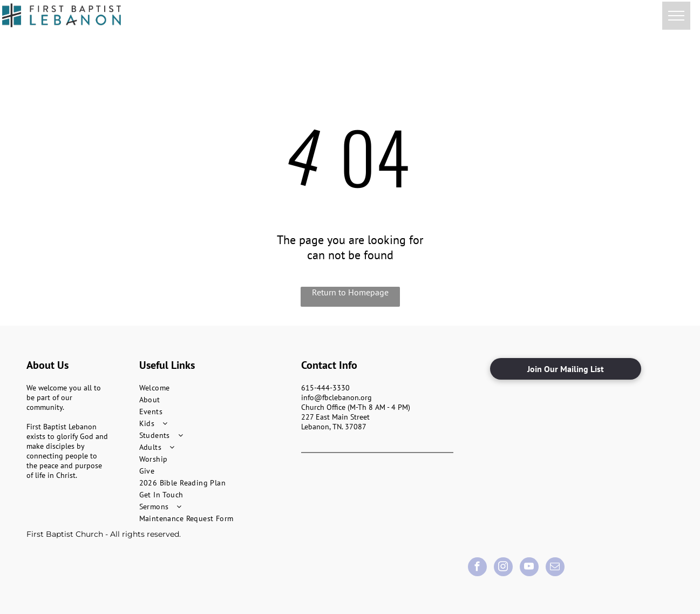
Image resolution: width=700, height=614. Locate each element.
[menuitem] (215, 388)
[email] (555, 568)
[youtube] (529, 568)
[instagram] (503, 568)
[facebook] (477, 568)
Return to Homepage (350, 292)
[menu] (676, 16)
